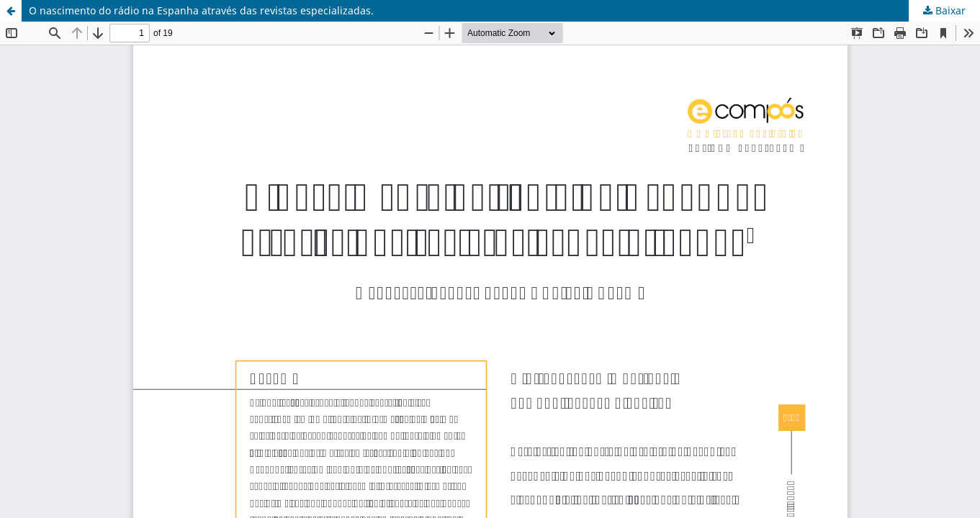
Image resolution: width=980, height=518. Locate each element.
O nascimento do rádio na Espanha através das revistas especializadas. (201, 10)
